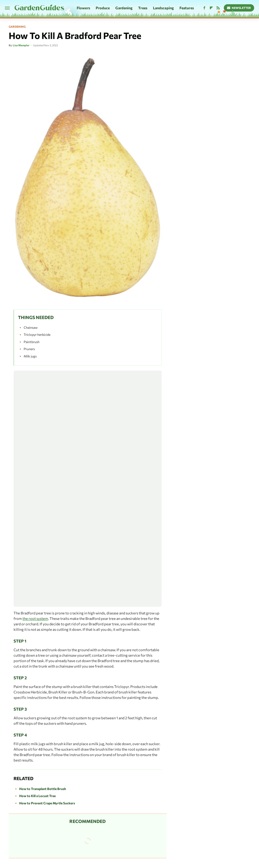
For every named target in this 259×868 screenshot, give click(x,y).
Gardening (124, 8)
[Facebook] (204, 8)
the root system (35, 618)
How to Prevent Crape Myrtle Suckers (47, 803)
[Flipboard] (211, 8)
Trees (143, 8)
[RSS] (218, 8)
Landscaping (163, 8)
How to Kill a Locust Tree (37, 796)
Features (187, 8)
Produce (103, 8)
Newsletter (239, 8)
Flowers (83, 8)
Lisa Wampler (21, 45)
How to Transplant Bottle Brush (43, 789)
